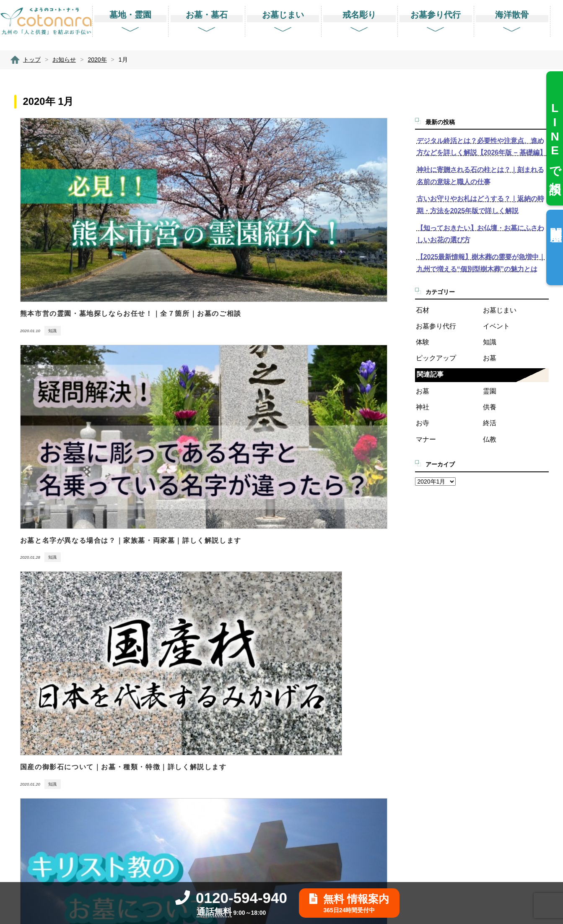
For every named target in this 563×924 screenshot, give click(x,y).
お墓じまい (500, 310)
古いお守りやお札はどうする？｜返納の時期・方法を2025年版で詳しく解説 (480, 205)
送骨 (317, 845)
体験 (423, 342)
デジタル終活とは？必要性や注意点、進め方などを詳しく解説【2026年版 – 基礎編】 (481, 147)
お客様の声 (450, 661)
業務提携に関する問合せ (469, 702)
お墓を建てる (329, 661)
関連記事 (430, 374)
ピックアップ (436, 358)
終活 (490, 423)
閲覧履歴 (556, 221)
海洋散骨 (323, 784)
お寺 (423, 423)
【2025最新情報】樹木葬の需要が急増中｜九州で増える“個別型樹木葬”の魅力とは (481, 263)
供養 (490, 407)
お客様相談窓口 (457, 682)
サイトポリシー (457, 764)
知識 (490, 342)
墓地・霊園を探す (336, 641)
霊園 (490, 391)
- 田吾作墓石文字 (334, 743)
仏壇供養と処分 (332, 825)
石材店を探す (329, 682)
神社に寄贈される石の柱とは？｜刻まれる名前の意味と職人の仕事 (480, 176)
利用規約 (447, 784)
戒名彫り (323, 723)
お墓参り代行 (436, 326)
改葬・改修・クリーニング (348, 804)
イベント (496, 326)
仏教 (490, 439)
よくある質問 (453, 641)
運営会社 (447, 743)
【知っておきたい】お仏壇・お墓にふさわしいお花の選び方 (480, 234)
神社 (423, 407)
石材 (423, 310)
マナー (426, 439)
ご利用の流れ (453, 723)
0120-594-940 (231, 898)
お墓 (490, 358)
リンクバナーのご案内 (466, 804)
